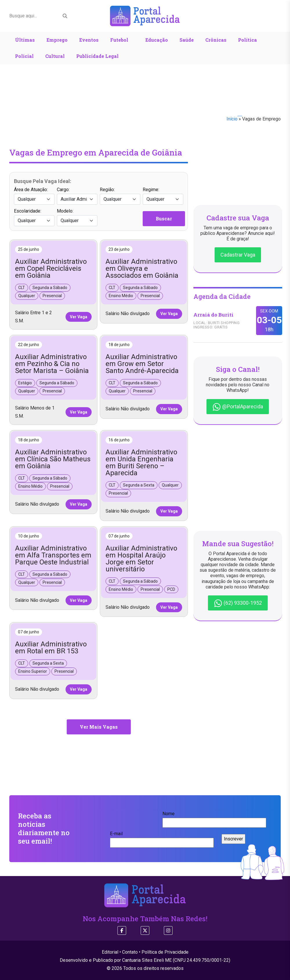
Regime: (163, 196)
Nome (214, 818)
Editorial (110, 952)
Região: (120, 196)
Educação (157, 40)
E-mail (162, 838)
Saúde (187, 40)
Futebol (119, 40)
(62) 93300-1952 (238, 603)
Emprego (57, 40)
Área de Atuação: (34, 196)
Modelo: (77, 217)
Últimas (25, 40)
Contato (130, 952)
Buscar (164, 219)
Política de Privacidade (165, 952)
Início (232, 119)
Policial (24, 56)
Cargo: (77, 196)
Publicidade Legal (97, 56)
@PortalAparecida (238, 407)
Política (248, 40)
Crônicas (216, 40)
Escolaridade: (34, 217)
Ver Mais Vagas (99, 727)
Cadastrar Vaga (238, 255)
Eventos (89, 40)
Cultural (55, 56)
